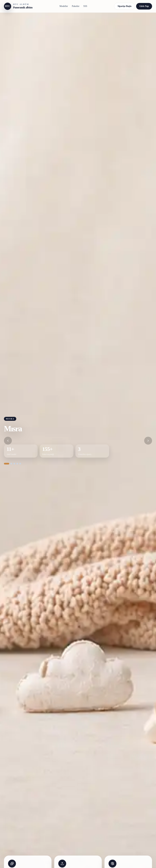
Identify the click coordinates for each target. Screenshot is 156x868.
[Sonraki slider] (148, 441)
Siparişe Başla (124, 6)
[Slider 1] (7, 464)
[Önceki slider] (8, 441)
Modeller (64, 6)
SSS (85, 6)
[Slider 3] (14, 464)
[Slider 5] (20, 464)
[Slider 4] (17, 464)
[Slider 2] (11, 464)
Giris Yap (144, 6)
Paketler (76, 6)
